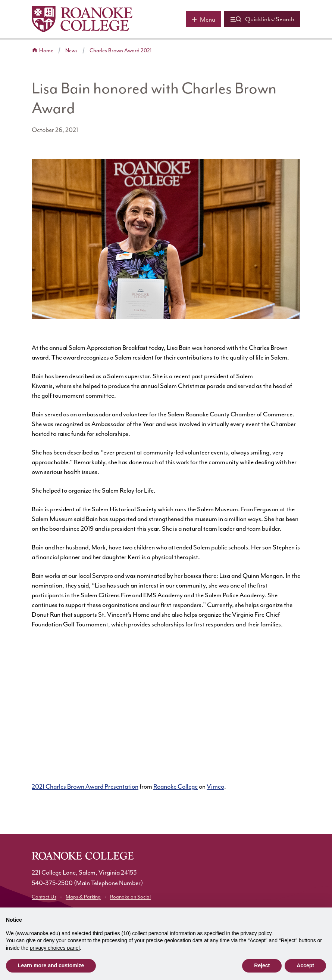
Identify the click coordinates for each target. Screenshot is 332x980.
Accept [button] (305, 965)
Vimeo (215, 786)
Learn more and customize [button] (51, 965)
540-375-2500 (52, 883)
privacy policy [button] (256, 933)
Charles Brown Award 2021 (121, 51)
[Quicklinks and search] (262, 19)
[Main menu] (203, 19)
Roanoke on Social (130, 897)
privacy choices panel (55, 948)
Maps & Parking (83, 897)
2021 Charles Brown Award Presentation (85, 786)
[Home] (82, 19)
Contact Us (44, 897)
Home (46, 51)
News (71, 51)
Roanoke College (176, 786)
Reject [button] (262, 965)
